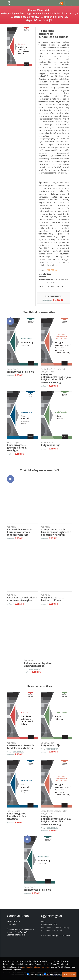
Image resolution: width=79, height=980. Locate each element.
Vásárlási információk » (17, 935)
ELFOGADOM (69, 974)
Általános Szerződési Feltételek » (20, 929)
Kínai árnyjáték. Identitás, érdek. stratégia (23, 447)
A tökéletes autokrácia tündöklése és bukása (23, 746)
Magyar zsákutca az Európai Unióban (57, 598)
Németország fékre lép (23, 371)
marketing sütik (53, 974)
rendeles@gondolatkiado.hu (59, 936)
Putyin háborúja (57, 444)
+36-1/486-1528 (49, 924)
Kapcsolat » (12, 924)
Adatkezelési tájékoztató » (18, 932)
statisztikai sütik (37, 974)
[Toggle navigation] (69, 3)
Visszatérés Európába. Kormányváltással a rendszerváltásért (23, 531)
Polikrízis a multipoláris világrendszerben (40, 663)
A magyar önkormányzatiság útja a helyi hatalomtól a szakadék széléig (57, 376)
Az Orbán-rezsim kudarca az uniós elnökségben (23, 598)
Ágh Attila (52, 270)
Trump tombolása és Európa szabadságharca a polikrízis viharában (57, 531)
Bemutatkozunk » (14, 921)
